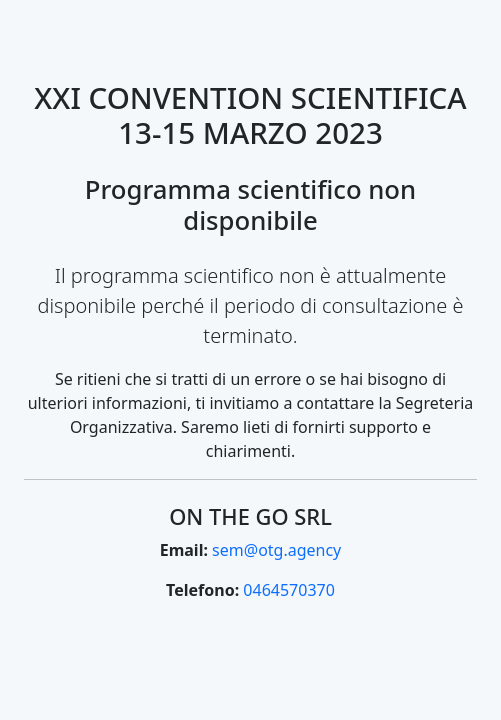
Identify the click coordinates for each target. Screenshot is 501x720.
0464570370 (289, 590)
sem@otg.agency (276, 550)
